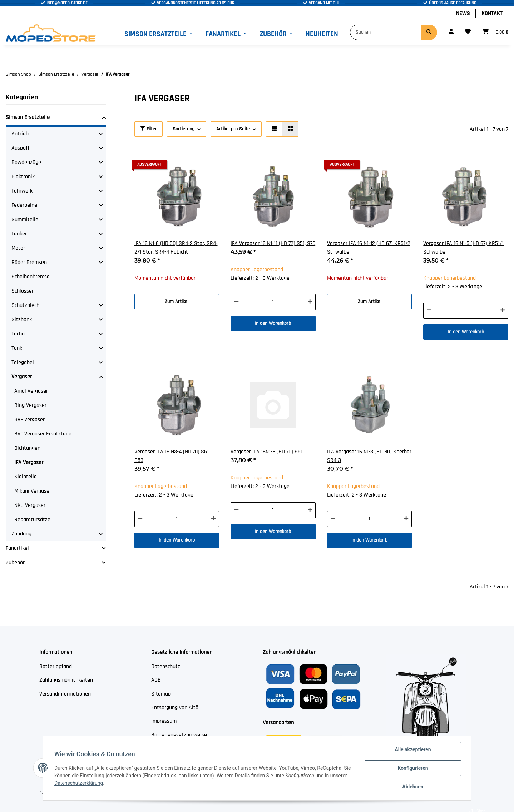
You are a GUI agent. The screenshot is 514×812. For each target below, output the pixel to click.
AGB (156, 680)
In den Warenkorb (273, 323)
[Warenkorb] (495, 32)
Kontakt (492, 13)
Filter (149, 129)
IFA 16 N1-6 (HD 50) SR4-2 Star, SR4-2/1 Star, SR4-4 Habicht (176, 248)
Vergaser (22, 377)
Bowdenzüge (26, 162)
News (463, 13)
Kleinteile (26, 477)
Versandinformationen (65, 694)
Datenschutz (166, 666)
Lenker (19, 234)
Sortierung (184, 129)
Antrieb (20, 134)
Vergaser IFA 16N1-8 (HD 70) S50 (267, 452)
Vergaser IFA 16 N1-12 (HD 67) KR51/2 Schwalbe (369, 248)
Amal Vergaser (31, 391)
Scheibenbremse (31, 277)
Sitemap (161, 694)
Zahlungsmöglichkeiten (66, 680)
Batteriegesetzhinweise (179, 735)
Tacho (18, 334)
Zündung (21, 534)
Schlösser (23, 291)
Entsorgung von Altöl (176, 708)
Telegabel (23, 362)
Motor (18, 248)
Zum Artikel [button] (177, 302)
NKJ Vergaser (30, 505)
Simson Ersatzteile (28, 117)
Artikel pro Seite (233, 129)
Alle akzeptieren (413, 749)
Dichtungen (27, 448)
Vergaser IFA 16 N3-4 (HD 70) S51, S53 (172, 456)
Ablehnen (413, 787)
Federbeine (24, 205)
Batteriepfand (56, 666)
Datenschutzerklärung (79, 783)
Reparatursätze (32, 520)
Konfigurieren (413, 768)
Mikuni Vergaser (33, 491)
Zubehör (15, 562)
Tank (17, 348)
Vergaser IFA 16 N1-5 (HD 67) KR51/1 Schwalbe (463, 248)
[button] (451, 32)
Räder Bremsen (29, 262)
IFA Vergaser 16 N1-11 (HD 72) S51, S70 (273, 243)
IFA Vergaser (29, 462)
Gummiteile (25, 220)
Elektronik (23, 177)
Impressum (164, 721)
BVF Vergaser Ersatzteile (43, 434)
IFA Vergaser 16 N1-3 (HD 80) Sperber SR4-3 (369, 456)
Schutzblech (25, 305)
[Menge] (273, 302)
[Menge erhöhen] (310, 302)
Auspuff (20, 148)
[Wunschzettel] (468, 32)
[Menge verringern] (236, 302)
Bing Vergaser (30, 405)
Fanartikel (17, 548)
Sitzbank (22, 320)
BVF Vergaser (29, 420)
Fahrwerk (22, 191)
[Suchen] (385, 32)
